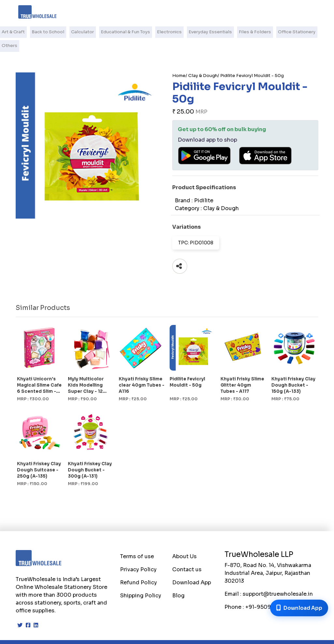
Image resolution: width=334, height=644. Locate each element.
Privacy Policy (138, 555)
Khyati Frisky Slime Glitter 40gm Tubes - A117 (242, 371)
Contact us (187, 555)
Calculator (83, 32)
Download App (192, 568)
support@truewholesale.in (278, 580)
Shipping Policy (141, 582)
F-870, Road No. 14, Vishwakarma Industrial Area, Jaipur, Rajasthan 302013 (268, 559)
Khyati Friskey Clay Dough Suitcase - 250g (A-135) (39, 456)
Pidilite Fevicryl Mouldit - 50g (252, 61)
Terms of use (137, 542)
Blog (178, 582)
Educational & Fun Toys (125, 32)
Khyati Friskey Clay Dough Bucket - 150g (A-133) (293, 371)
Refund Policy (138, 568)
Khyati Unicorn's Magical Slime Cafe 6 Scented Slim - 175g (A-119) (39, 371)
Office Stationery (291, 32)
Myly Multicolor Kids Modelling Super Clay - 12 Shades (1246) (86, 371)
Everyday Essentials (207, 32)
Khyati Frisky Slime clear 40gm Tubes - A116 (142, 371)
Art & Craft (15, 32)
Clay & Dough (203, 61)
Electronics (168, 32)
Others (324, 32)
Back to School (49, 32)
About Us (184, 542)
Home (179, 61)
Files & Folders (251, 32)
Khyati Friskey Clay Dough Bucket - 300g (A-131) (90, 456)
